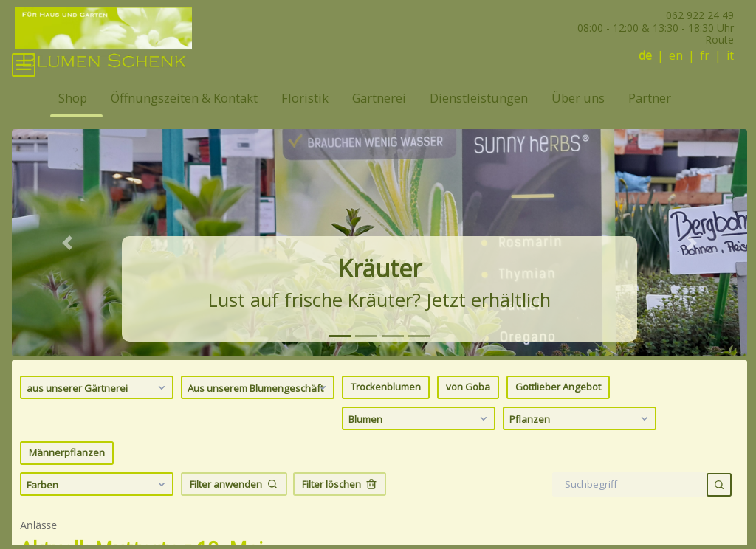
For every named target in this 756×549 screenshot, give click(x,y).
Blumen (420, 440)
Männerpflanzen (67, 474)
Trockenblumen (386, 409)
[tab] (340, 358)
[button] (67, 265)
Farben (98, 505)
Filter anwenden (234, 505)
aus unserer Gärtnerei (98, 409)
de (645, 56)
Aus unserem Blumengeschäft (259, 409)
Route (719, 39)
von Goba (468, 409)
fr (705, 56)
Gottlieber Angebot (558, 409)
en (676, 56)
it (730, 56)
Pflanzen (581, 440)
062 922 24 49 (700, 15)
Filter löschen (340, 505)
